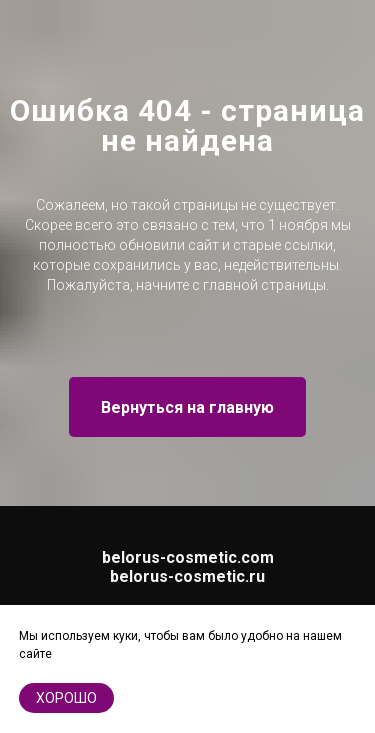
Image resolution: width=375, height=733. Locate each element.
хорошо (66, 698)
